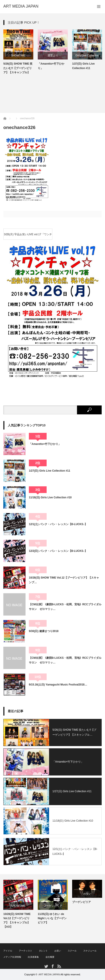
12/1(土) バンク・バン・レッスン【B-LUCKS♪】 (58, 524)
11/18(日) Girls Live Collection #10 (50, 497)
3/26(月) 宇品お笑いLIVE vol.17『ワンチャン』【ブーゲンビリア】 (28, 236)
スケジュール (90, 951)
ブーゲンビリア (53, 906)
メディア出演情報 (12, 957)
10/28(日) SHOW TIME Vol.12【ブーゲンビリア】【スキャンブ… (64, 580)
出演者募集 (33, 957)
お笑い (87, 894)
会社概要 (50, 957)
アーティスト (26, 951)
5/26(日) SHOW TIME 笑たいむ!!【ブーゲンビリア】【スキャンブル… (74, 732)
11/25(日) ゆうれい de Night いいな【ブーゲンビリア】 (52, 918)
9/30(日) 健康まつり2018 (44, 631)
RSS (59, 966)
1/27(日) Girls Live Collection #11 (83, 66)
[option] (18, 52)
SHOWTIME (18, 55)
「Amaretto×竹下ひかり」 (51, 66)
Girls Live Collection (87, 55)
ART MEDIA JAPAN (49, 974)
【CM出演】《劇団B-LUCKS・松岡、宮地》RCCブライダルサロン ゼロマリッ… (65, 607)
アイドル (8, 951)
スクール (72, 951)
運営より (53, 55)
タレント (43, 951)
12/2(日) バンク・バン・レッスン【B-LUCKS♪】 (58, 551)
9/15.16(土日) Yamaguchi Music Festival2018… (58, 685)
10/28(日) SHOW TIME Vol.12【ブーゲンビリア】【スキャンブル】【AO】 (17, 921)
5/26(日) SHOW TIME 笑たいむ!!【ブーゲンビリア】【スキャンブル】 (18, 68)
